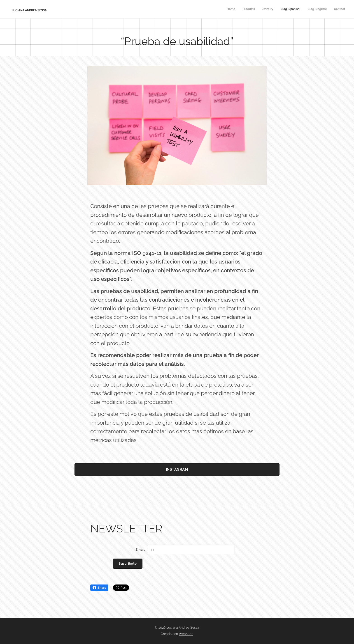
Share (99, 588)
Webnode (186, 634)
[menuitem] (310, 9)
